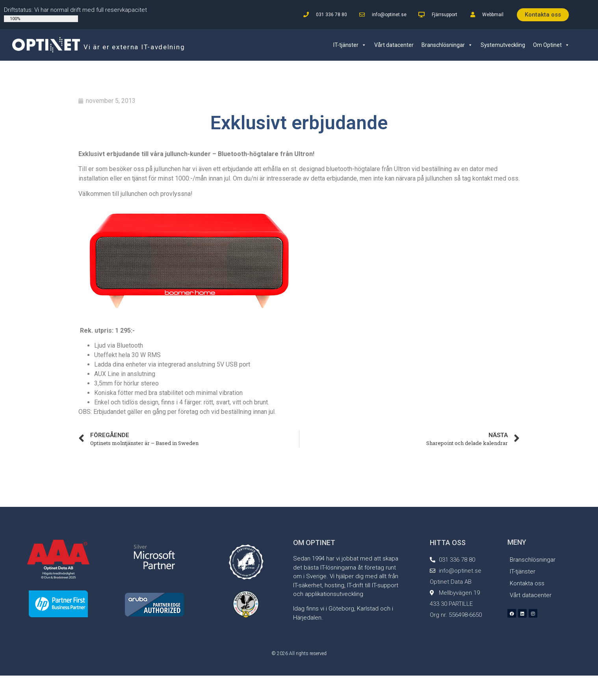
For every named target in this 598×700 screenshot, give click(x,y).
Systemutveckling (503, 45)
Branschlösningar (447, 45)
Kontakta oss (527, 583)
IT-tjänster (350, 45)
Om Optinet (551, 45)
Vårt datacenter (394, 45)
